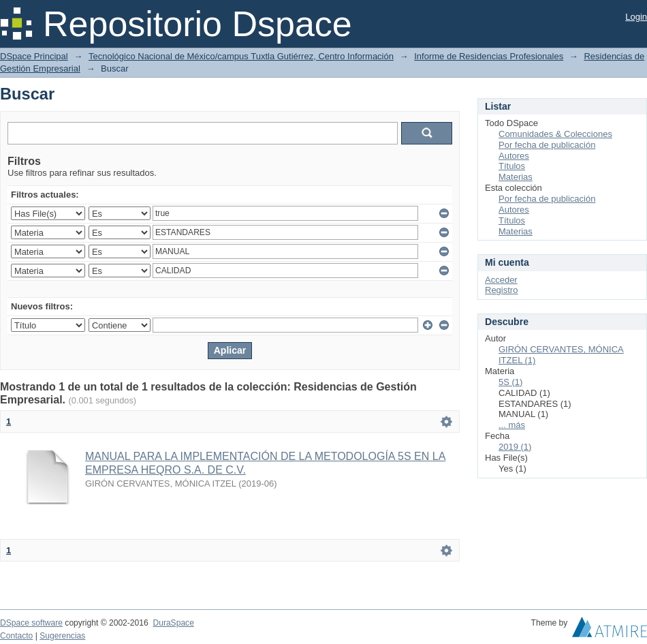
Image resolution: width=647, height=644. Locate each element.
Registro (501, 290)
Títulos (512, 166)
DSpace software (31, 623)
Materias (516, 177)
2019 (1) (515, 447)
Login (636, 17)
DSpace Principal (34, 56)
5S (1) (510, 382)
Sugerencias (62, 636)
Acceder (501, 280)
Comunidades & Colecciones (555, 134)
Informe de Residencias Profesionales (489, 56)
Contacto (16, 636)
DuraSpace (173, 623)
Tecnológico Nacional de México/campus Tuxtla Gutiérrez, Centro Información (241, 56)
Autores (514, 156)
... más (512, 425)
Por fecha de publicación (547, 145)
